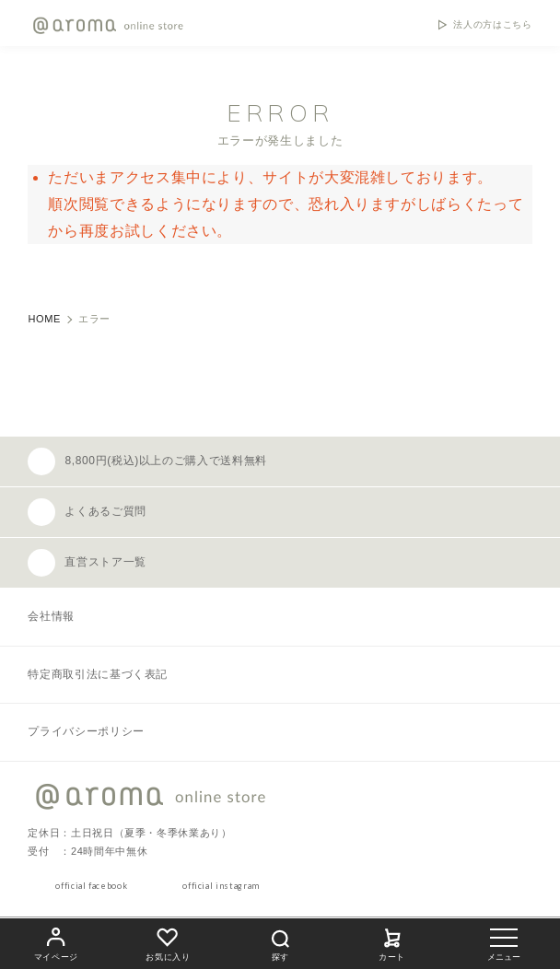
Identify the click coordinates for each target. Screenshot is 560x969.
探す (280, 943)
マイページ (56, 942)
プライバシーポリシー (86, 731)
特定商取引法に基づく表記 (98, 674)
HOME (44, 319)
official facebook (91, 886)
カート (392, 942)
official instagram (221, 886)
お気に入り (168, 942)
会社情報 (51, 616)
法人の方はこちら (492, 25)
